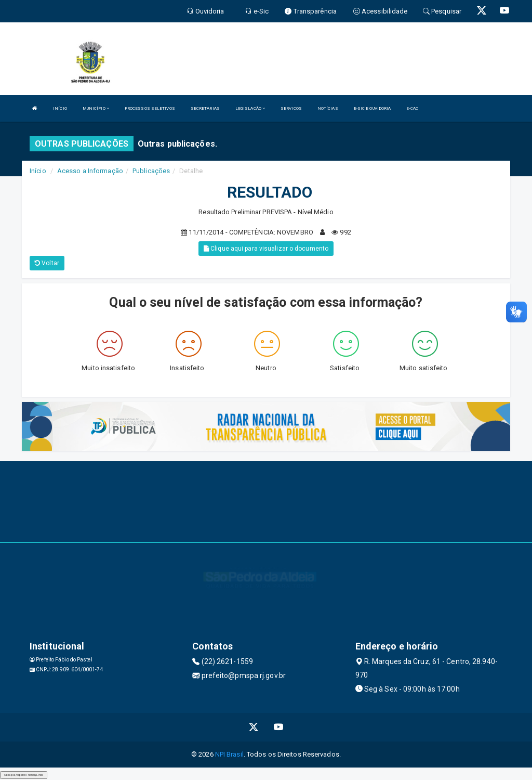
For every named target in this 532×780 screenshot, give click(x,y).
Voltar (47, 263)
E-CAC (412, 108)
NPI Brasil (229, 754)
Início (38, 171)
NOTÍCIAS (328, 108)
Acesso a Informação (90, 171)
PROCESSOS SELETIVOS (150, 108)
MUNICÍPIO (96, 108)
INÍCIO (60, 108)
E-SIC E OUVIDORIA (373, 108)
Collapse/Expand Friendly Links (24, 775)
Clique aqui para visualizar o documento (266, 249)
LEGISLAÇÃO (250, 108)
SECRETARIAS (205, 108)
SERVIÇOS (291, 108)
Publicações (151, 171)
